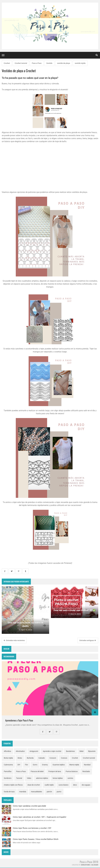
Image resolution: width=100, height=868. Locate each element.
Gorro (35, 765)
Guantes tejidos (59, 765)
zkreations (85, 865)
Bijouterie (92, 751)
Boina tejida (8, 758)
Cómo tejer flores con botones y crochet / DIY (32, 828)
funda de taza (9, 792)
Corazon (53, 758)
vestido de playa (64, 63)
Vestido (49, 63)
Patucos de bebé (37, 771)
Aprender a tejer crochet (52, 751)
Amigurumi (34, 751)
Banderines (70, 751)
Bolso (20, 758)
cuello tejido (49, 785)
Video (29, 778)
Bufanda (30, 758)
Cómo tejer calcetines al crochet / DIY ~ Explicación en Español (39, 817)
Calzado (42, 758)
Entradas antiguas (88, 640)
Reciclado (86, 771)
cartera (70, 778)
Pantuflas (8, 771)
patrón (49, 792)
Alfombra (7, 751)
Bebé (82, 751)
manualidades (36, 792)
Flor (26, 765)
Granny (45, 765)
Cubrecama (8, 765)
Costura (64, 758)
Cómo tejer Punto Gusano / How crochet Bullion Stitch (36, 839)
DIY (19, 765)
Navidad (87, 765)
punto (59, 792)
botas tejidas (58, 778)
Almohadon (20, 751)
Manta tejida (74, 765)
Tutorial (19, 778)
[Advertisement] (50, 169)
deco (75, 785)
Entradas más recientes (14, 640)
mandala (23, 792)
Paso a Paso (37, 63)
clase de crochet (34, 785)
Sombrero (8, 778)
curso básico (63, 785)
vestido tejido (80, 63)
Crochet (7, 63)
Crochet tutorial (21, 63)
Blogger (95, 865)
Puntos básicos (72, 771)
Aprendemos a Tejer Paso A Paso (19, 720)
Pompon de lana (55, 771)
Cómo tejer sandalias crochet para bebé (29, 806)
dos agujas (86, 785)
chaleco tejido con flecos (13, 785)
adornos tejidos (42, 778)
